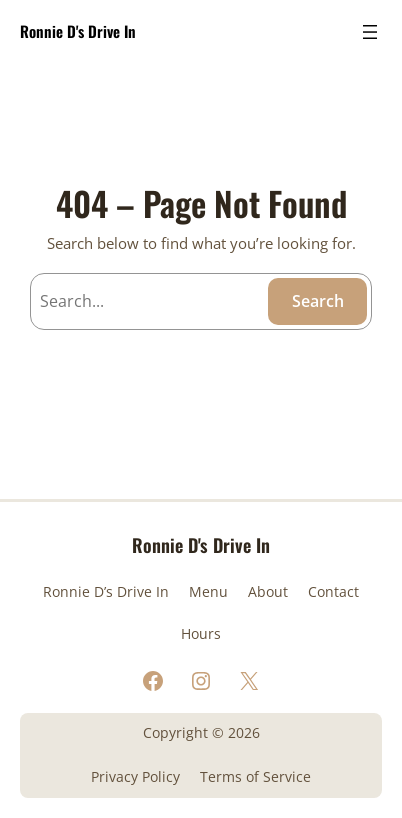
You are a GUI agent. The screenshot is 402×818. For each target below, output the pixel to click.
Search (318, 301)
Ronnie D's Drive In (78, 31)
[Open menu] (370, 32)
